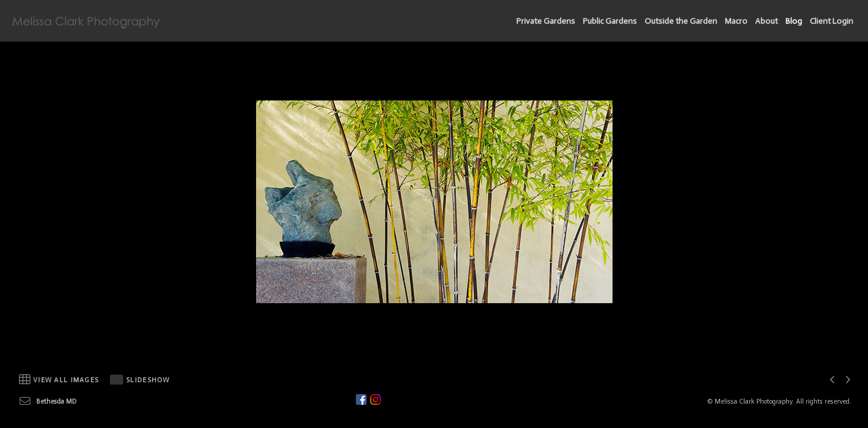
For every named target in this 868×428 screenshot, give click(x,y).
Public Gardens (610, 21)
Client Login (831, 21)
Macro (736, 21)
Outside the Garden (681, 21)
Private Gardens (546, 21)
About (766, 21)
